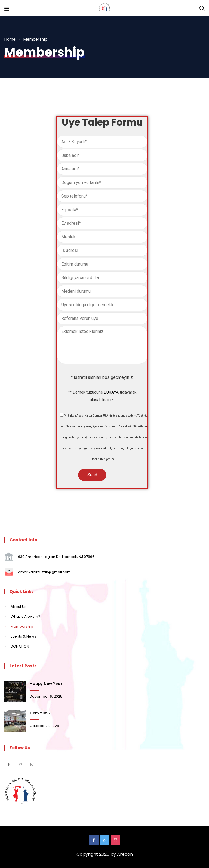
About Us (19, 607)
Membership (22, 627)
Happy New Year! (47, 684)
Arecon (125, 854)
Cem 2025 (40, 713)
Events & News (23, 636)
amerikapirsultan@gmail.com (44, 572)
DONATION (20, 646)
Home (10, 39)
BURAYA (111, 392)
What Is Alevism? (25, 616)
